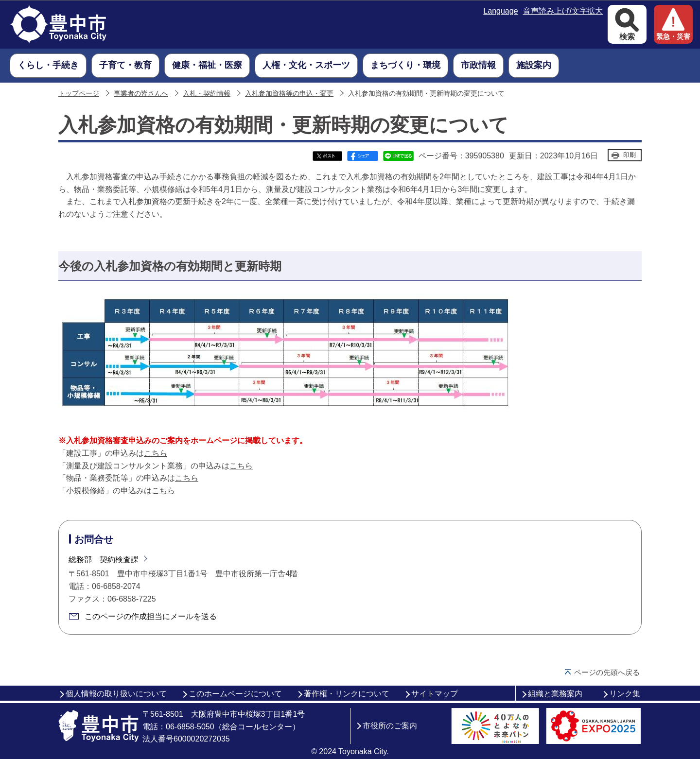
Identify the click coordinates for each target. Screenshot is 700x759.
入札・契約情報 (207, 94)
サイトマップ (435, 694)
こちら (156, 453)
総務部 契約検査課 (104, 560)
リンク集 (625, 694)
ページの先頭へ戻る (607, 672)
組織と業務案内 (555, 694)
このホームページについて (235, 694)
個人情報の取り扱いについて (116, 694)
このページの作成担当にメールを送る (151, 616)
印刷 (630, 155)
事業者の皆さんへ (141, 94)
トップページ (79, 94)
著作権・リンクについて (347, 694)
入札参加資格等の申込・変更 (289, 94)
